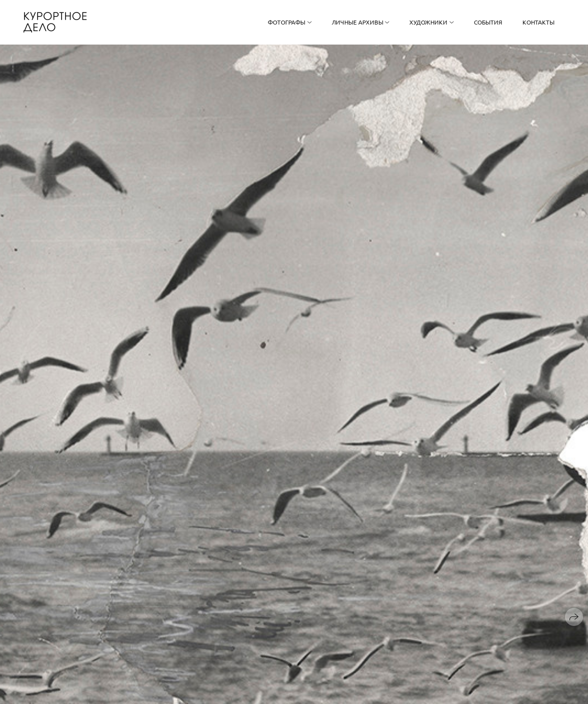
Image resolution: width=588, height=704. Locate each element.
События (488, 22)
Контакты (538, 22)
